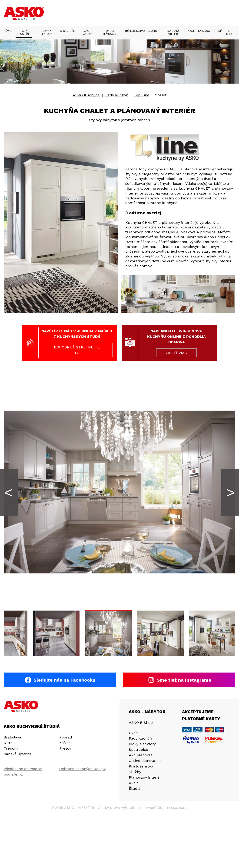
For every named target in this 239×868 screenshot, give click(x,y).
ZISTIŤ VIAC (176, 353)
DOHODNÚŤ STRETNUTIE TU (77, 350)
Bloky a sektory (46, 33)
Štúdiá (218, 31)
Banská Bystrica (18, 754)
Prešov (65, 749)
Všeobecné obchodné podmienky (23, 772)
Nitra (8, 743)
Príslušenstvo (135, 31)
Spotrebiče (67, 31)
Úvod (9, 31)
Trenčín (11, 749)
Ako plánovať (87, 33)
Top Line (142, 95)
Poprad (66, 737)
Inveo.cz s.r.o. (176, 808)
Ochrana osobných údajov (82, 769)
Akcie (191, 31)
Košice (65, 743)
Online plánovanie (110, 33)
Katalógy (204, 31)
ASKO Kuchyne (86, 95)
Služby (153, 31)
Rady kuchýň (24, 33)
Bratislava (12, 737)
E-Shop (230, 33)
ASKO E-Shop (141, 723)
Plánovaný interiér (173, 33)
